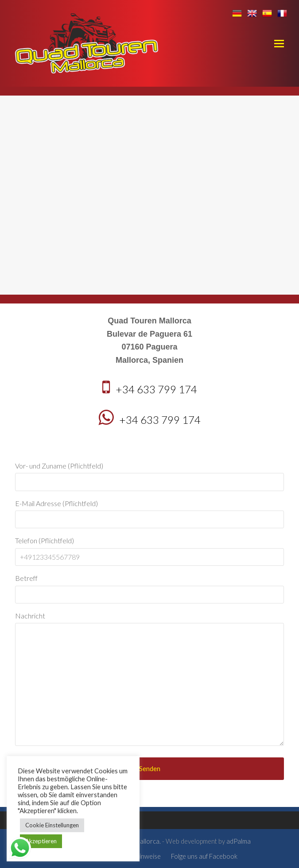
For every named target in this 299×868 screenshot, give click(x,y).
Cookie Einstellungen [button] (52, 825)
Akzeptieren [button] (41, 841)
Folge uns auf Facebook (204, 856)
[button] (279, 43)
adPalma (239, 841)
